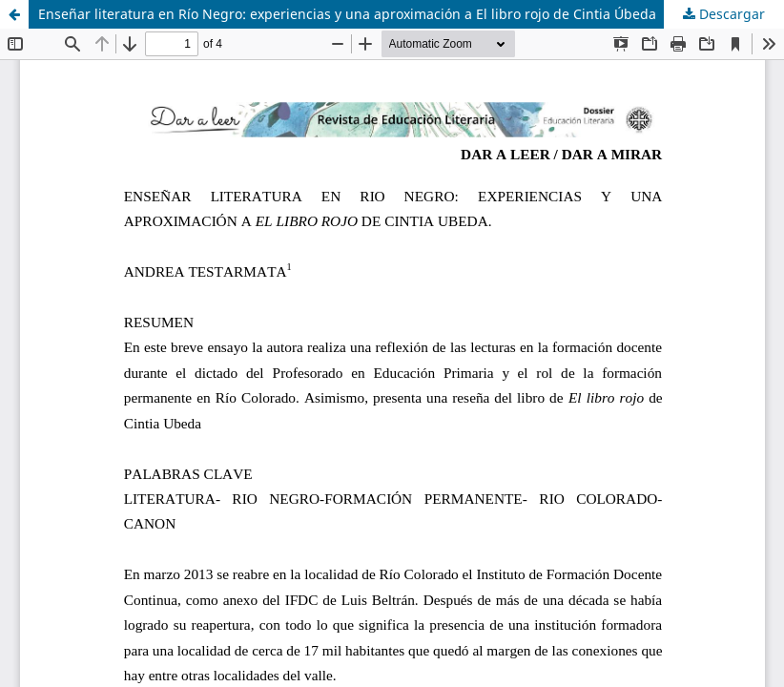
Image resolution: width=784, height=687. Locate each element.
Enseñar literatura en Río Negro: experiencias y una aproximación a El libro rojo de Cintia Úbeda (347, 14)
